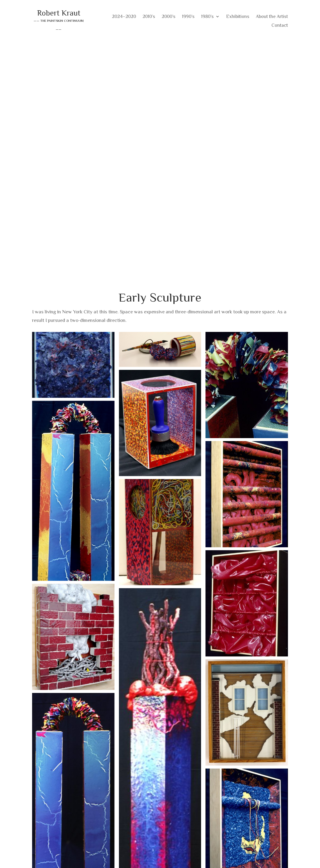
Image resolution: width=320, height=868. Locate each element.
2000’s (169, 17)
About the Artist (272, 17)
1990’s (188, 17)
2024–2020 (124, 17)
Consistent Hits (271, 855)
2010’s (149, 17)
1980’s (207, 17)
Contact (280, 26)
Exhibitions (238, 17)
